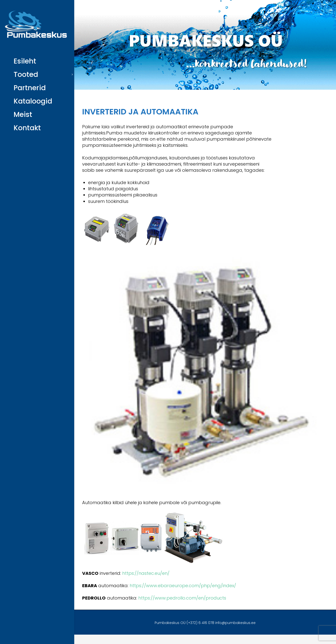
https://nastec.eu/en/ (146, 573)
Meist (23, 115)
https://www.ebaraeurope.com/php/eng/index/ (183, 586)
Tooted (26, 75)
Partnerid (30, 88)
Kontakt (27, 128)
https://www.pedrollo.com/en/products (182, 598)
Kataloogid (33, 101)
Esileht (25, 61)
